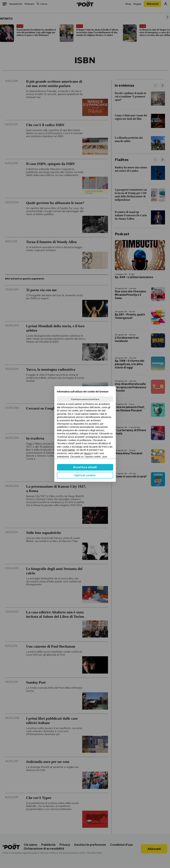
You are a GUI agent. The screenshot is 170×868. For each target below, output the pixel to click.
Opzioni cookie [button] (85, 475)
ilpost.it (88, 453)
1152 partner (68, 450)
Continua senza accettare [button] (85, 399)
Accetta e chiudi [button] (85, 467)
